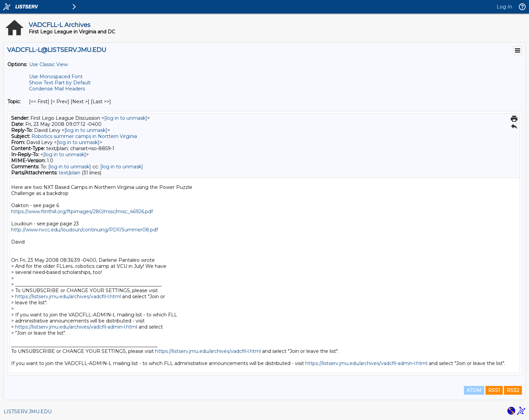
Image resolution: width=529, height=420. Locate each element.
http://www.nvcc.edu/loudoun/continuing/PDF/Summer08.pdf (85, 230)
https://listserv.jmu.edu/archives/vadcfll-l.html (68, 297)
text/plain (69, 173)
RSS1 (494, 390)
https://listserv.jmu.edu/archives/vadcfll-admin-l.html (76, 327)
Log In (504, 7)
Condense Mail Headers (57, 89)
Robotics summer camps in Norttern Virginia (84, 136)
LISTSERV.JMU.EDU (28, 412)
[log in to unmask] (126, 118)
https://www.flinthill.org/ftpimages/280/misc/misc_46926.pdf (82, 212)
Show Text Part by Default (60, 83)
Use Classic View (48, 64)
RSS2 (513, 390)
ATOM (474, 390)
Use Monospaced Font (56, 77)
